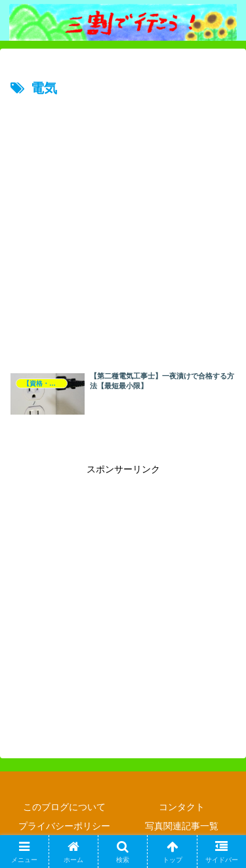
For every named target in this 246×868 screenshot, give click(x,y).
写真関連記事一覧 (182, 826)
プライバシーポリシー (64, 826)
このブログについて (64, 807)
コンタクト (182, 807)
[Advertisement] (123, 230)
